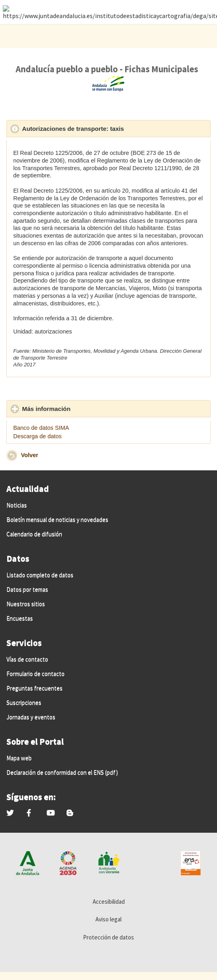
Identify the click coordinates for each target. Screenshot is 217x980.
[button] (12, 455)
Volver (29, 455)
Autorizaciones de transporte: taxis (110, 128)
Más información (83, 409)
